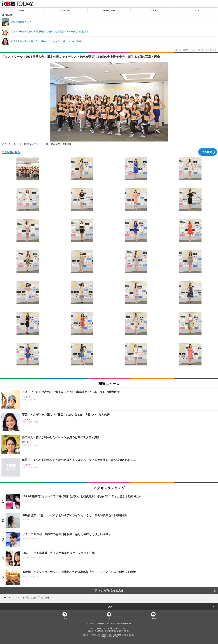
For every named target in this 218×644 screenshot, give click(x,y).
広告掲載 (100, 624)
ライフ (196, 10)
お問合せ (90, 624)
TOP (109, 607)
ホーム (22, 10)
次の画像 (207, 152)
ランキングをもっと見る (109, 591)
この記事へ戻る (11, 152)
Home (65, 618)
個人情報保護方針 (124, 624)
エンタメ (153, 10)
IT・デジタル (66, 10)
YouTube (153, 618)
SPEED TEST (109, 10)
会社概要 (110, 624)
